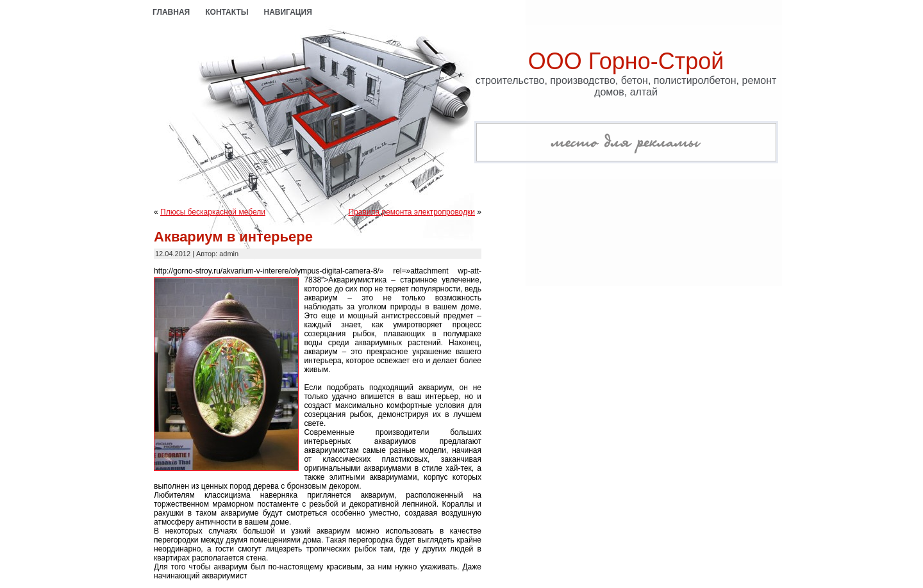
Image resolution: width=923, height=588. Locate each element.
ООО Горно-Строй (626, 61)
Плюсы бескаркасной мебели (213, 212)
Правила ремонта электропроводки (412, 212)
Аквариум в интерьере (233, 237)
